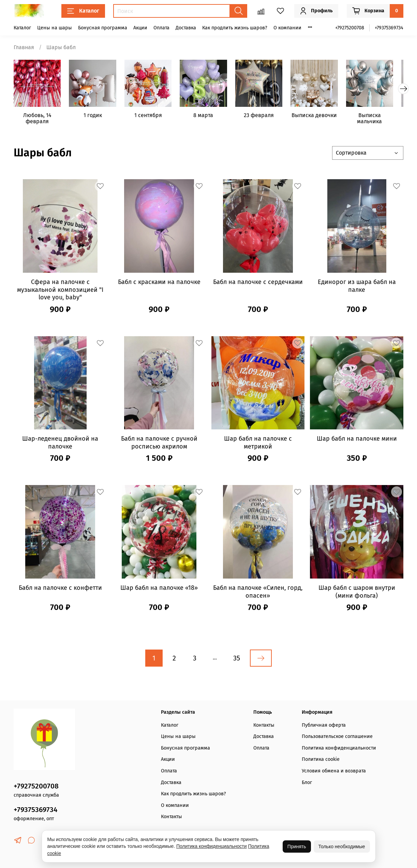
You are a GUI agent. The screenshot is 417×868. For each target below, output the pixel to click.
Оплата (161, 28)
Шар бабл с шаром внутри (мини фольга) (357, 593)
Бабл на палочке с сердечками (258, 283)
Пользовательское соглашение (337, 736)
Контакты (172, 817)
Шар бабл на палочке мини (357, 440)
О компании (287, 28)
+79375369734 (389, 28)
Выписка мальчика (379, 120)
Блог (307, 782)
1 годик (95, 117)
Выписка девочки (322, 117)
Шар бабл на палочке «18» (159, 589)
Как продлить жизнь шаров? (235, 28)
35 (237, 659)
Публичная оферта (324, 725)
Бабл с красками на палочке (159, 283)
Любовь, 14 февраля (38, 120)
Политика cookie (321, 759)
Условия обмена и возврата (334, 771)
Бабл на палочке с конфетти (60, 589)
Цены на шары (55, 28)
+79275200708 (350, 28)
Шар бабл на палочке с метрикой (258, 444)
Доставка (186, 28)
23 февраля (265, 117)
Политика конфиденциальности (339, 748)
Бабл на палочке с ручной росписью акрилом (159, 444)
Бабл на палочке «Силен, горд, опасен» (258, 593)
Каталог (83, 11)
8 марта (208, 117)
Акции (140, 28)
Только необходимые (342, 846)
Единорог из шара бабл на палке (357, 287)
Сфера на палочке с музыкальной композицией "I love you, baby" (60, 291)
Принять (297, 846)
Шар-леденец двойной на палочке (60, 444)
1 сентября (152, 117)
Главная (24, 47)
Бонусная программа (103, 28)
